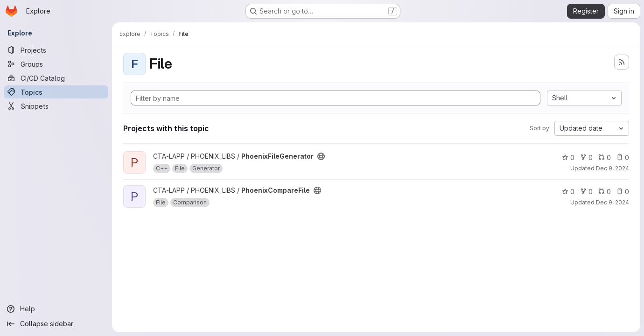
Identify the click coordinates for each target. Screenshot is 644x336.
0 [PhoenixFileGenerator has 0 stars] (568, 157)
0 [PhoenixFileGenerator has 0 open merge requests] (605, 157)
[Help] (56, 309)
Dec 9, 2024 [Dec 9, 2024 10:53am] (612, 168)
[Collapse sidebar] (56, 324)
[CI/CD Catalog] (56, 78)
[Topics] (56, 92)
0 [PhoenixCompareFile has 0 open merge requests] (605, 192)
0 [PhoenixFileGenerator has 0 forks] (586, 157)
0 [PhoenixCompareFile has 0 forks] (586, 192)
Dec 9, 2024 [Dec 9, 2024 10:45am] (612, 202)
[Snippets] (56, 106)
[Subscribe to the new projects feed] (622, 62)
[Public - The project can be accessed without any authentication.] (321, 156)
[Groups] (56, 64)
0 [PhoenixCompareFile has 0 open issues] (623, 192)
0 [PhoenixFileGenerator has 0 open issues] (623, 157)
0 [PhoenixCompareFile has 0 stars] (568, 192)
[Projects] (56, 50)
